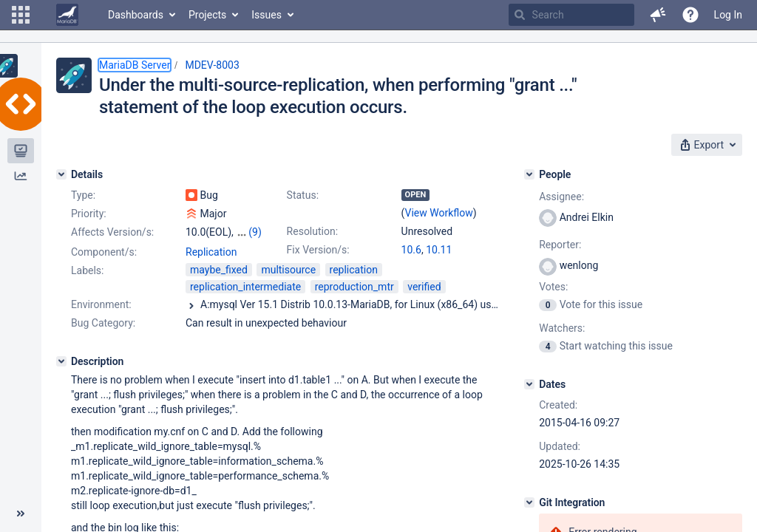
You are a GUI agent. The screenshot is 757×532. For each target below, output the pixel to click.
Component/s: (104, 252)
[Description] (61, 361)
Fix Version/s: (318, 250)
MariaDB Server (135, 65)
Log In (728, 15)
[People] (529, 174)
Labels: (87, 270)
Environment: (101, 304)
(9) (255, 232)
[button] (21, 15)
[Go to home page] (67, 15)
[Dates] (529, 384)
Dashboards (136, 15)
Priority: (89, 214)
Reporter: (560, 245)
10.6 (411, 250)
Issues (267, 15)
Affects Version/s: (112, 232)
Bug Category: (103, 323)
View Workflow (439, 213)
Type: (83, 195)
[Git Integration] (529, 502)
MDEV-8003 (212, 65)
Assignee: (561, 197)
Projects (207, 15)
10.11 (439, 250)
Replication (211, 252)
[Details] (61, 174)
